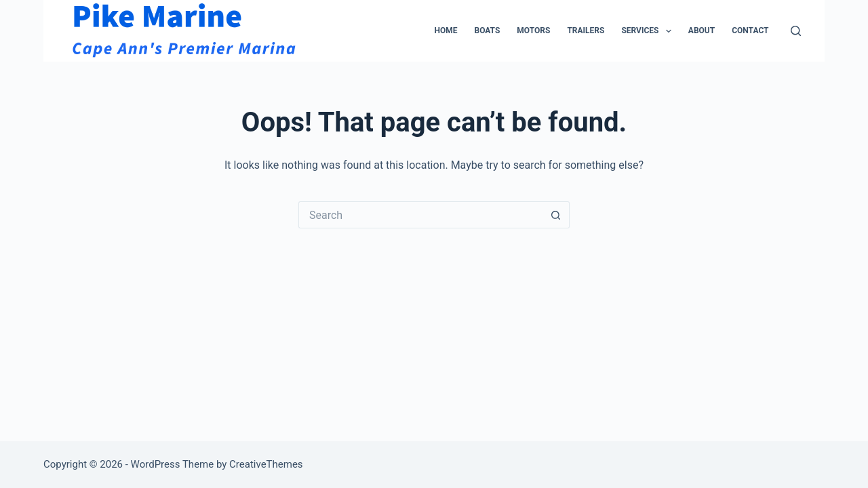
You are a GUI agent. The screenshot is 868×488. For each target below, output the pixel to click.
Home (446, 30)
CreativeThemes (266, 464)
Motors (533, 30)
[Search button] (556, 215)
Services (649, 31)
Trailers (586, 30)
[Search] (796, 31)
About (702, 30)
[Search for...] (420, 215)
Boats (487, 30)
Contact (750, 30)
